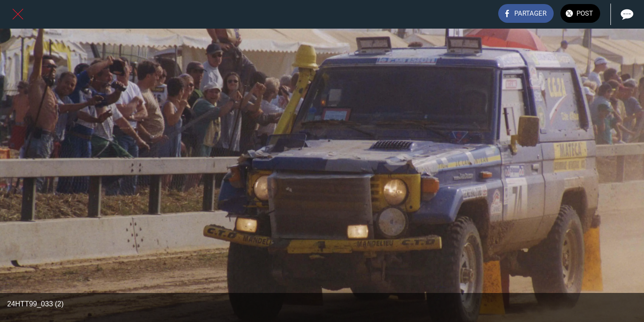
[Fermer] (18, 14)
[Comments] (626, 14)
